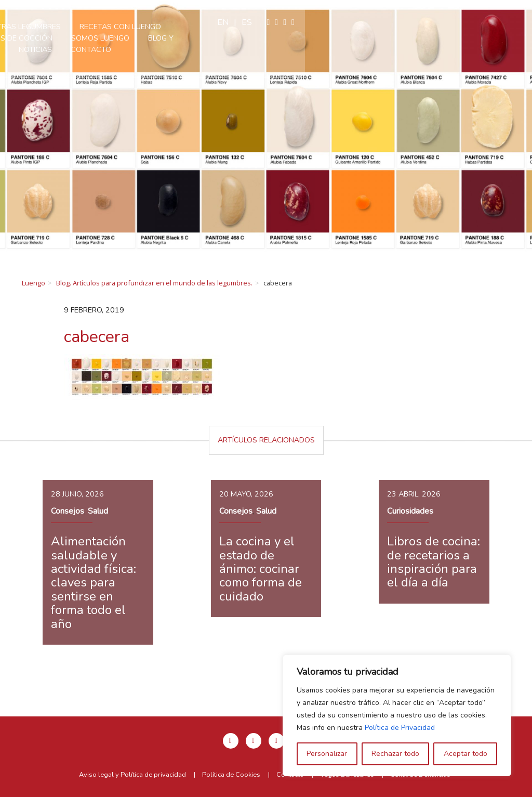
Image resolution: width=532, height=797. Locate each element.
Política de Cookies (231, 775)
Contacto (344, 38)
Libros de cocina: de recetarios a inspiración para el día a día (434, 562)
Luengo (34, 283)
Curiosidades (410, 511)
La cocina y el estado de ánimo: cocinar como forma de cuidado (261, 569)
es (474, 22)
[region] (397, 715)
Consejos (68, 511)
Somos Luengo (196, 38)
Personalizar (327, 754)
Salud (98, 511)
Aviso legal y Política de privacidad (132, 775)
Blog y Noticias (275, 38)
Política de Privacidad (400, 728)
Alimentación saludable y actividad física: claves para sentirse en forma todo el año (94, 582)
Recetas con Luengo (268, 27)
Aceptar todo (465, 754)
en (450, 22)
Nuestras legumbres (167, 27)
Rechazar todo (395, 754)
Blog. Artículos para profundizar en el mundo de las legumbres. (154, 283)
